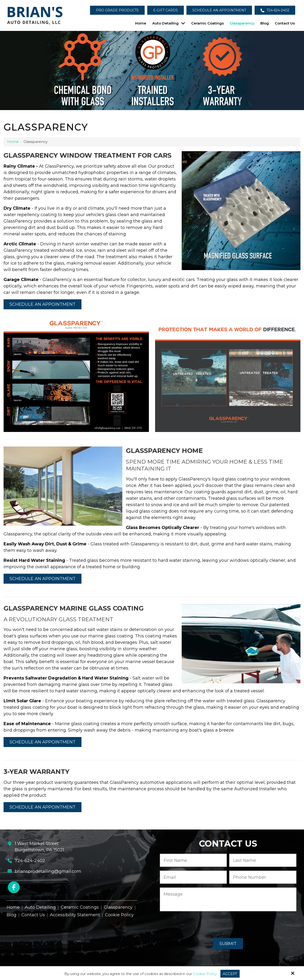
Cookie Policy (205, 974)
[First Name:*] (193, 860)
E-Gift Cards (166, 10)
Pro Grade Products (117, 10)
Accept (230, 974)
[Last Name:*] (263, 860)
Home (13, 142)
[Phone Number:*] (263, 877)
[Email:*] (193, 877)
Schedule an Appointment (219, 10)
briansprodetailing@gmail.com (48, 871)
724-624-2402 (275, 10)
